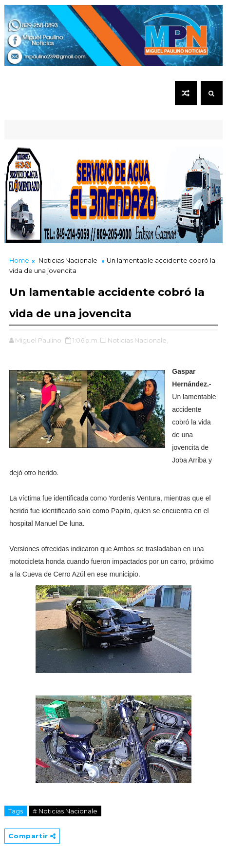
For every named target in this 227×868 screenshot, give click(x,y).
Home (19, 260)
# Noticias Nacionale (65, 811)
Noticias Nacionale (68, 260)
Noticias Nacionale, (138, 340)
